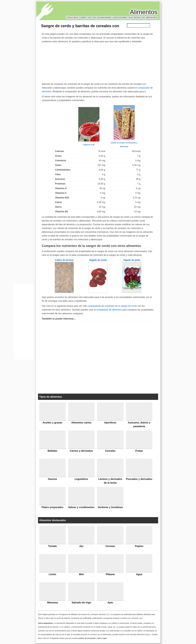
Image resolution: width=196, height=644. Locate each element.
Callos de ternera (64, 260)
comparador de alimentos (109, 310)
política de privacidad (87, 638)
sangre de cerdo (89, 145)
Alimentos (144, 12)
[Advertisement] (98, 62)
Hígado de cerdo (98, 260)
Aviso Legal (102, 638)
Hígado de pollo (132, 260)
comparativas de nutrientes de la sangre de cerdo (112, 306)
